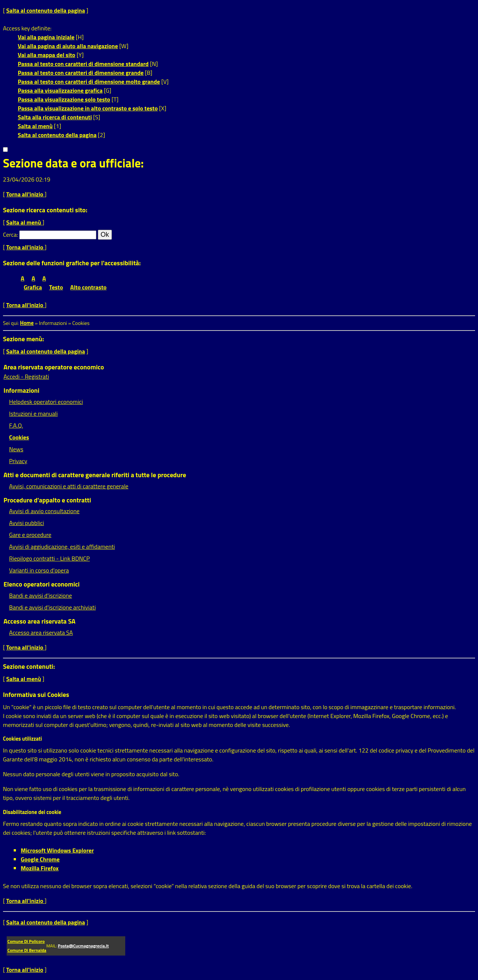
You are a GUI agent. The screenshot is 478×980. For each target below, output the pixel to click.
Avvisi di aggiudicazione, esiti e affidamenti (62, 547)
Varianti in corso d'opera (39, 570)
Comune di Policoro (26, 941)
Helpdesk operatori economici (46, 402)
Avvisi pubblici (27, 523)
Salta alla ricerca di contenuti (55, 117)
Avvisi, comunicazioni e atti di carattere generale (69, 486)
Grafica (33, 287)
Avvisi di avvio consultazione (44, 511)
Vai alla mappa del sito (47, 55)
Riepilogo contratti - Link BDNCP (50, 558)
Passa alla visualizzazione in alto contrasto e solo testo (88, 108)
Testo (56, 287)
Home (27, 323)
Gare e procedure (30, 535)
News (16, 449)
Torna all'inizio (26, 194)
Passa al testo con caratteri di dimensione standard (83, 64)
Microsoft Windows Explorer (57, 850)
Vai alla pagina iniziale (46, 37)
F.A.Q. (16, 425)
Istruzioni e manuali (34, 413)
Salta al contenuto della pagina (46, 10)
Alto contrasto (89, 287)
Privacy (18, 461)
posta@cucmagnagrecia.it (83, 946)
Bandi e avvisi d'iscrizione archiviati (53, 607)
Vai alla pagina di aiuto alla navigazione (68, 46)
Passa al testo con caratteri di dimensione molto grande (89, 82)
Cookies (19, 437)
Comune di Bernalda (27, 950)
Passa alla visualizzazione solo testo (64, 99)
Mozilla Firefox (40, 868)
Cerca (10, 235)
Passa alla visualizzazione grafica (60, 90)
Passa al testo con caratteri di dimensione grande (81, 73)
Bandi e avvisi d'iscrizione (41, 595)
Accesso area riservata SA (41, 632)
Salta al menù (35, 126)
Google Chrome (40, 859)
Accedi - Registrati (26, 376)
